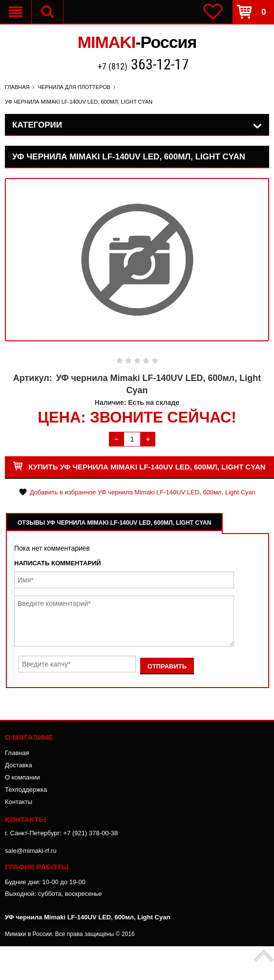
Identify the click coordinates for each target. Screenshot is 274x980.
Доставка (19, 765)
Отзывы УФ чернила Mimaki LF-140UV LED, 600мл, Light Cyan (114, 523)
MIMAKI (137, 42)
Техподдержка (26, 790)
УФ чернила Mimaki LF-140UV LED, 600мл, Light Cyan (87, 917)
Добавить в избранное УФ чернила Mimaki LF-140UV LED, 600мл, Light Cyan (143, 492)
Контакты (19, 802)
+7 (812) (143, 65)
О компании (22, 777)
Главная (17, 753)
